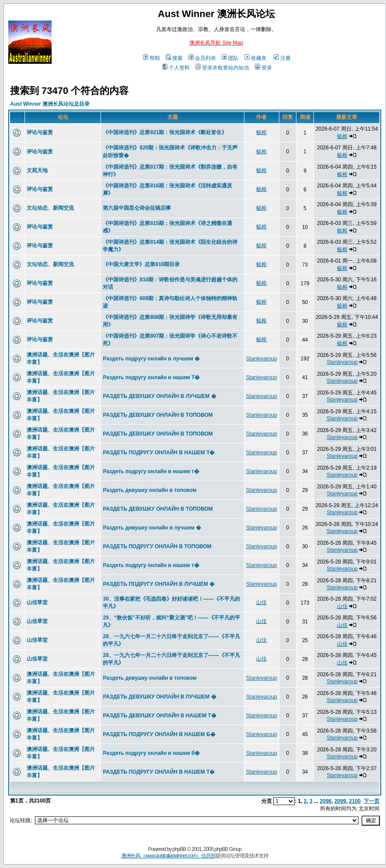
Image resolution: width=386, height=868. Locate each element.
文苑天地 (37, 170)
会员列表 (202, 58)
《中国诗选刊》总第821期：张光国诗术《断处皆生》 (165, 132)
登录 (263, 68)
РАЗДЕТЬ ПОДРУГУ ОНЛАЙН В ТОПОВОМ (157, 546)
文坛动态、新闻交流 (50, 208)
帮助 (151, 58)
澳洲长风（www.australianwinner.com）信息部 (168, 856)
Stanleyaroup (262, 359)
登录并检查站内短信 (222, 68)
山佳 (261, 602)
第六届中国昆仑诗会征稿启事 (137, 208)
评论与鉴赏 (40, 132)
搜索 (174, 58)
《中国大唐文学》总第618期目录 (141, 264)
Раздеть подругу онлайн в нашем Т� (151, 377)
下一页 (372, 801)
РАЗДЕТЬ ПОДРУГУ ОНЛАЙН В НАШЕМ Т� (159, 453)
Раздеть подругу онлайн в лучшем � (151, 359)
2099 (340, 801)
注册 (282, 58)
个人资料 (176, 68)
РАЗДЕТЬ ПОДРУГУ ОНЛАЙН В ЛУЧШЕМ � (159, 584)
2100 (355, 801)
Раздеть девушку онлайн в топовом (150, 490)
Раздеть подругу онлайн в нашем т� (151, 471)
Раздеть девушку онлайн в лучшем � (152, 528)
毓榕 (261, 132)
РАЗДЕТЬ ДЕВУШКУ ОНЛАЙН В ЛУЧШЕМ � (159, 396)
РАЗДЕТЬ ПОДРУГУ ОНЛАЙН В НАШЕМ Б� (159, 734)
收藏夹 (256, 58)
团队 (230, 58)
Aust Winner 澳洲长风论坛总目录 (50, 104)
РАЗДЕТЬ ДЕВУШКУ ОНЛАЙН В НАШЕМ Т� (159, 716)
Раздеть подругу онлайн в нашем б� (151, 753)
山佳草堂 (37, 602)
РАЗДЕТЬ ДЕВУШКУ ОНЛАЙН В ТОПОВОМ (158, 415)
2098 (326, 801)
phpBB (179, 849)
